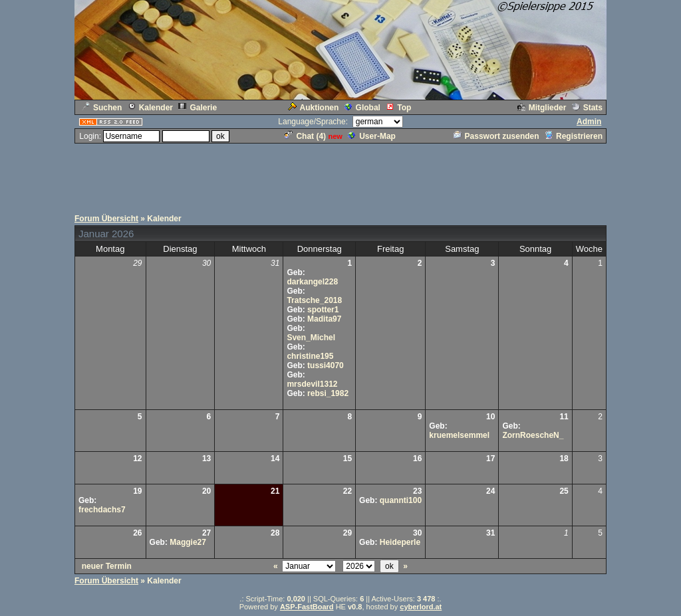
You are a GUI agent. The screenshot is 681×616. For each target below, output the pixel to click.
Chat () (305, 136)
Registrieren (574, 136)
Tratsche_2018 (314, 300)
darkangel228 (312, 282)
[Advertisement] (340, 175)
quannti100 (401, 500)
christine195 (310, 356)
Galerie (198, 108)
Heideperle (400, 542)
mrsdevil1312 (312, 384)
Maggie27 (188, 542)
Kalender (150, 108)
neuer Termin (107, 566)
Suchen (102, 108)
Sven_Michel (311, 338)
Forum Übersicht (106, 219)
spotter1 (323, 310)
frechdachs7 (102, 510)
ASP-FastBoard (307, 607)
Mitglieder (542, 108)
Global (362, 108)
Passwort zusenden (496, 136)
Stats (587, 108)
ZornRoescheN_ (533, 435)
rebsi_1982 (328, 393)
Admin (589, 122)
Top (398, 108)
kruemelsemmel (459, 435)
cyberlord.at (421, 607)
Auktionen (314, 108)
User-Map (372, 136)
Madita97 (324, 319)
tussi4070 (326, 365)
